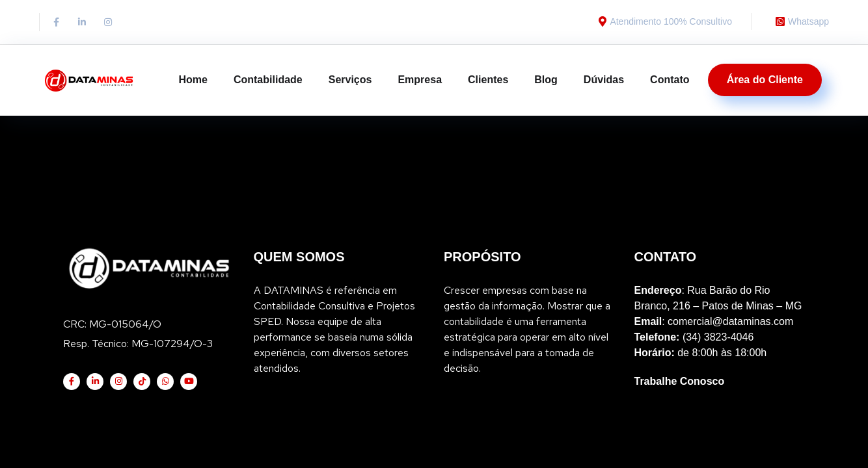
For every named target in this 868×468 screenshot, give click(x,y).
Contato (670, 80)
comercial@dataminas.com (730, 221)
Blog (546, 80)
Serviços (350, 80)
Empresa (420, 80)
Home (193, 80)
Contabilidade (268, 80)
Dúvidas (604, 80)
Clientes (488, 80)
